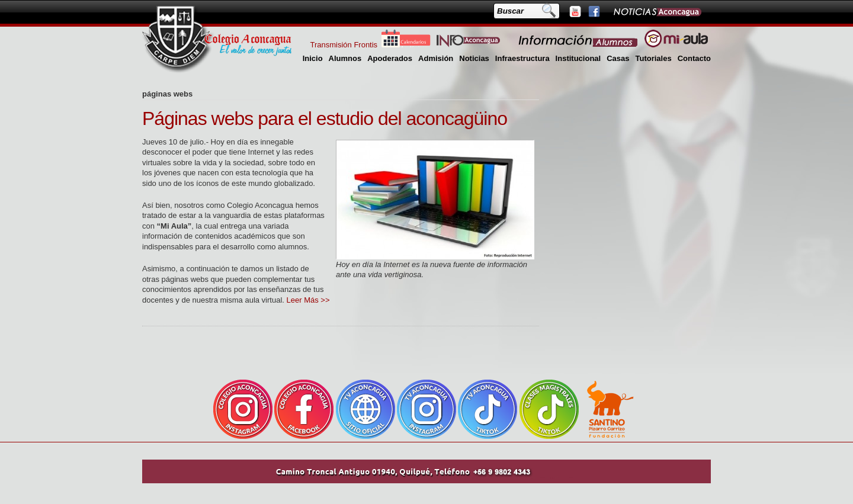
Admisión (436, 58)
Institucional (578, 58)
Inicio (313, 58)
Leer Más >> (308, 300)
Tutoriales (653, 58)
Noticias (474, 58)
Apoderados (390, 58)
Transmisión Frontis (344, 45)
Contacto (694, 58)
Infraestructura (522, 58)
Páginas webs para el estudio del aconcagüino (325, 118)
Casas (618, 58)
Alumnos (345, 58)
